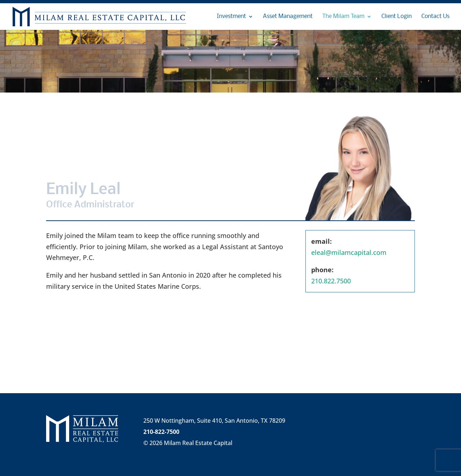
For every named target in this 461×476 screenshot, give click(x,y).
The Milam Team (343, 17)
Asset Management (288, 17)
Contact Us (435, 17)
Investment (231, 17)
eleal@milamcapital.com (349, 252)
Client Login (397, 17)
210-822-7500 (161, 432)
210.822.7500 (331, 281)
